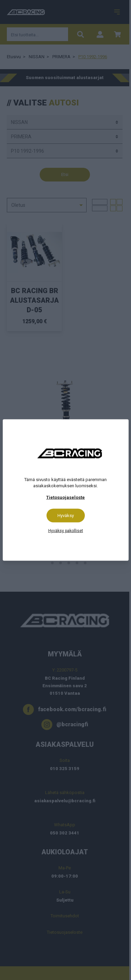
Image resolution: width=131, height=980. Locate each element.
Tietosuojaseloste (65, 497)
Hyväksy (66, 516)
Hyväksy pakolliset (66, 531)
